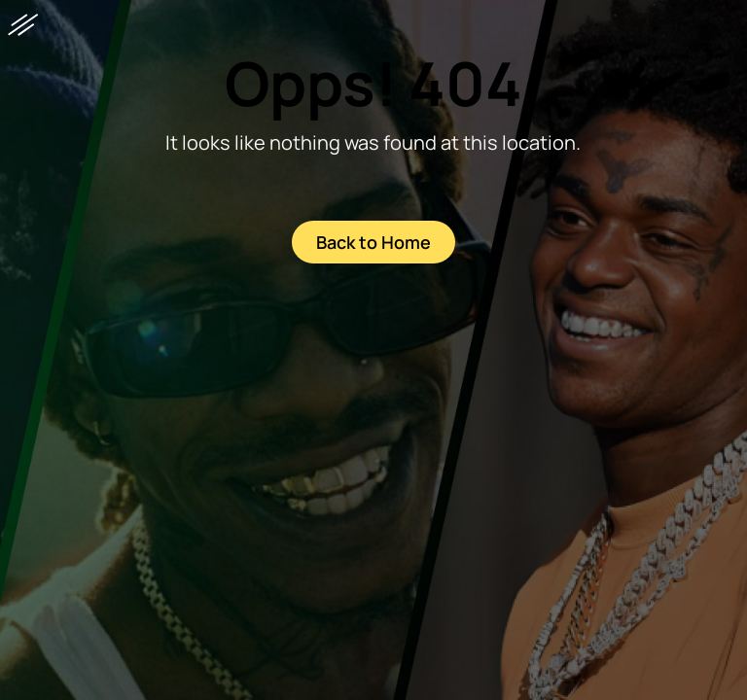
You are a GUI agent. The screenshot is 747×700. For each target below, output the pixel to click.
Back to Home (373, 242)
